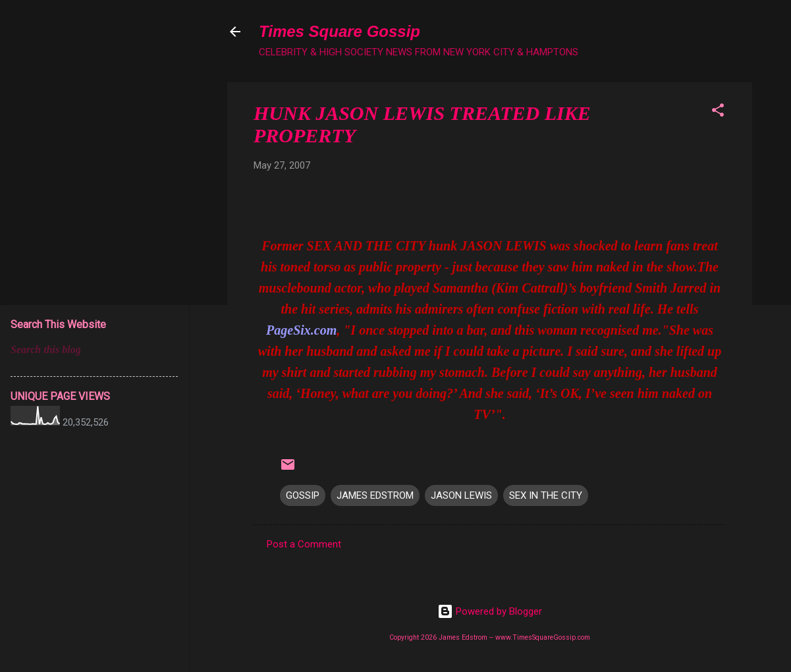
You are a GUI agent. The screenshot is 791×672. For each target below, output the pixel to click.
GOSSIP (303, 495)
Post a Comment (304, 544)
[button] (718, 112)
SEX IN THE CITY (546, 495)
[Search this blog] (94, 350)
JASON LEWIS (461, 495)
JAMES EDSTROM (375, 495)
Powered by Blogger (490, 611)
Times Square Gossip (340, 31)
